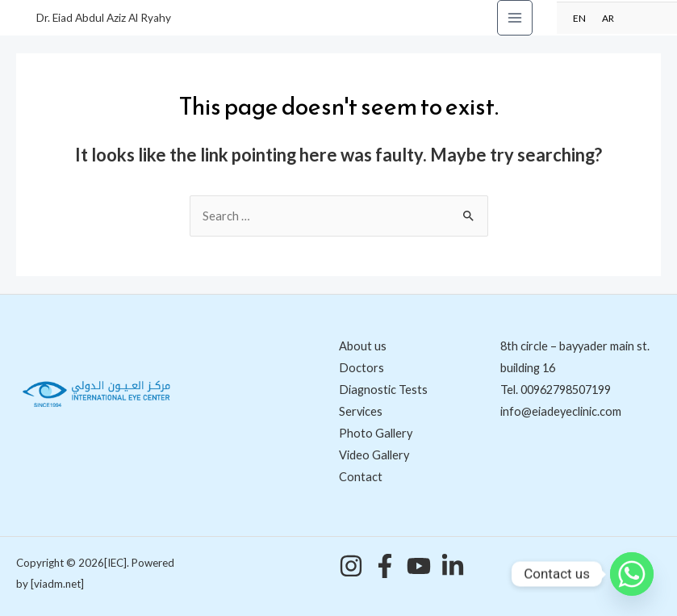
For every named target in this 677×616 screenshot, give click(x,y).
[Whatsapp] (632, 574)
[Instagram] (351, 566)
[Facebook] (385, 566)
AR (608, 18)
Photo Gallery (376, 433)
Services (361, 411)
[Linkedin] (453, 566)
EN (579, 18)
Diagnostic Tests (383, 390)
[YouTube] (419, 566)
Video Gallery (374, 455)
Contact (361, 477)
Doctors (361, 368)
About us (363, 346)
